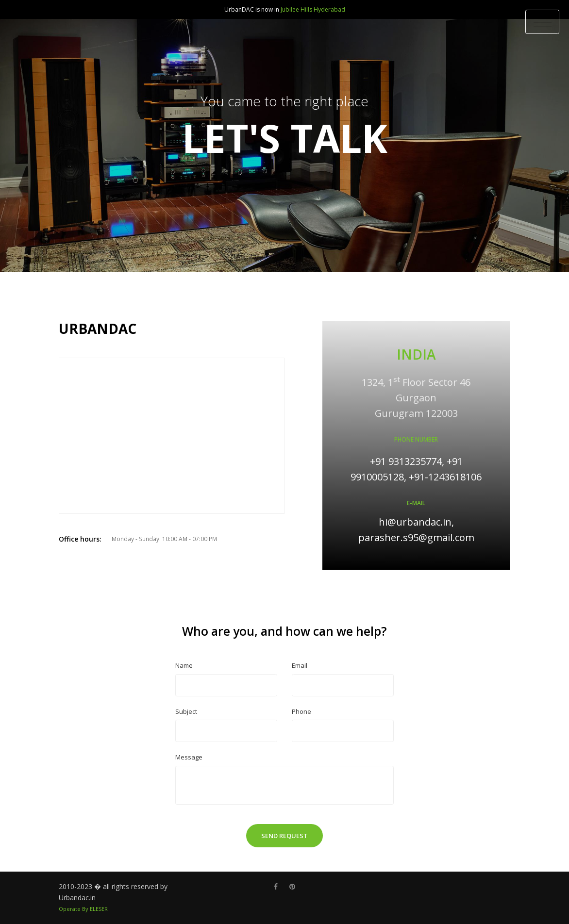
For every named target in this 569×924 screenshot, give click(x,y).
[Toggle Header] (542, 22)
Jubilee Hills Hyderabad (313, 9)
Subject (186, 711)
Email (300, 665)
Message (189, 757)
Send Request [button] (284, 836)
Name (184, 665)
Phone (301, 711)
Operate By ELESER (83, 909)
